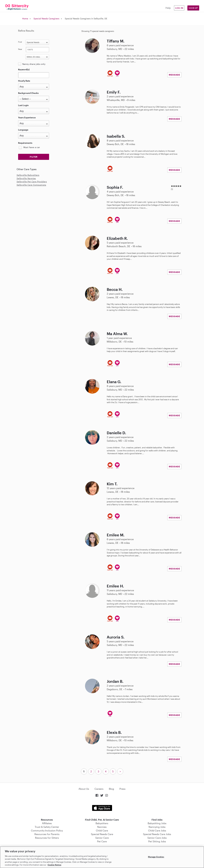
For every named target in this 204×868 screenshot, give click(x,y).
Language (23, 130)
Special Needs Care (102, 834)
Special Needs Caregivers (46, 19)
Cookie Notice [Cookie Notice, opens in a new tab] (54, 865)
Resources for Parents (47, 834)
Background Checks (28, 93)
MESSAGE (174, 75)
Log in (179, 8)
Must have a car (32, 147)
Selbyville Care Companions (31, 185)
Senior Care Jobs (157, 838)
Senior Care (102, 838)
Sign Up (193, 8)
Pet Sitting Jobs (157, 841)
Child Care (102, 830)
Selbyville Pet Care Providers (32, 182)
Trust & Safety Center (47, 827)
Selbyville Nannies (26, 178)
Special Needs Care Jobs (157, 834)
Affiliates (47, 823)
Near (20, 49)
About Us (84, 789)
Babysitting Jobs (157, 823)
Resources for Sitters (47, 838)
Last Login (23, 105)
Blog (111, 789)
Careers (99, 789)
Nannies (102, 827)
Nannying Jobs (157, 827)
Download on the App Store (102, 808)
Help (168, 8)
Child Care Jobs (157, 830)
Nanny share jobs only (34, 64)
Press (122, 789)
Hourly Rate (24, 81)
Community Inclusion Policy (47, 830)
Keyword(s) (24, 69)
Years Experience (27, 117)
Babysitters (102, 823)
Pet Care (102, 841)
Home (25, 19)
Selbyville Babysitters (28, 175)
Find (20, 42)
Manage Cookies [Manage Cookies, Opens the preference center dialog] (156, 857)
